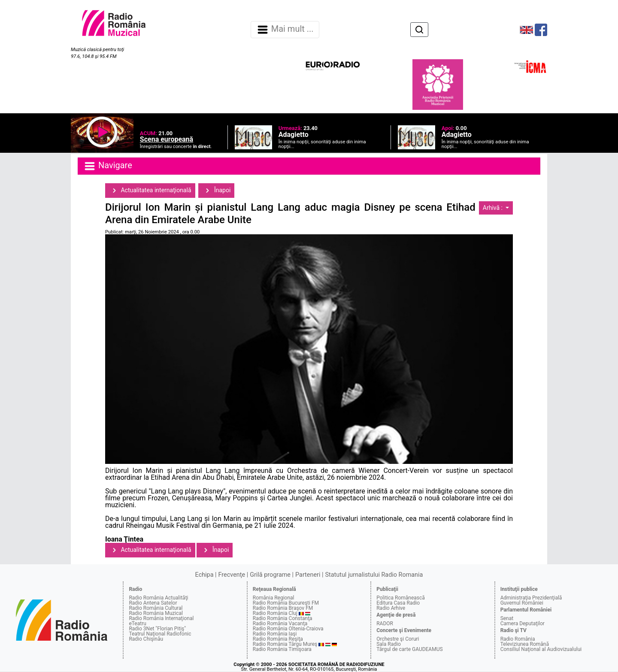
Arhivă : (494, 208)
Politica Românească (401, 598)
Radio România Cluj (275, 613)
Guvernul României (522, 603)
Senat (507, 618)
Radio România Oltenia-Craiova (288, 629)
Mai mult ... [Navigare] (285, 30)
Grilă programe (270, 575)
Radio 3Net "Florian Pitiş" (157, 629)
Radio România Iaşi (275, 634)
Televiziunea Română (525, 644)
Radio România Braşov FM (283, 608)
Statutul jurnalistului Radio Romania (374, 575)
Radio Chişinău (146, 639)
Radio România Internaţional (161, 618)
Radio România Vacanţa (280, 624)
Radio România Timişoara (282, 649)
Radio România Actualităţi (158, 598)
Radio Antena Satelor (153, 603)
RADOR (385, 624)
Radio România (518, 639)
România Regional (274, 598)
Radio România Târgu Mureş (285, 644)
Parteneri (308, 575)
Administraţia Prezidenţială (531, 598)
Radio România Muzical (156, 613)
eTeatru (137, 624)
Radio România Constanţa (283, 618)
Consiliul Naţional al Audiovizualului (541, 649)
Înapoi (216, 191)
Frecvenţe (232, 575)
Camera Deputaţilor (523, 624)
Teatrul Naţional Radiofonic (160, 634)
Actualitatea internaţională (150, 191)
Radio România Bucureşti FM (286, 603)
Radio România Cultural (156, 608)
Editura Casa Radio (398, 603)
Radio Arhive (391, 608)
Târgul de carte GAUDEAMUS (409, 649)
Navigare (108, 166)
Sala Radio (389, 644)
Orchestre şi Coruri (398, 639)
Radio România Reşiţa (278, 639)
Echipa (204, 575)
